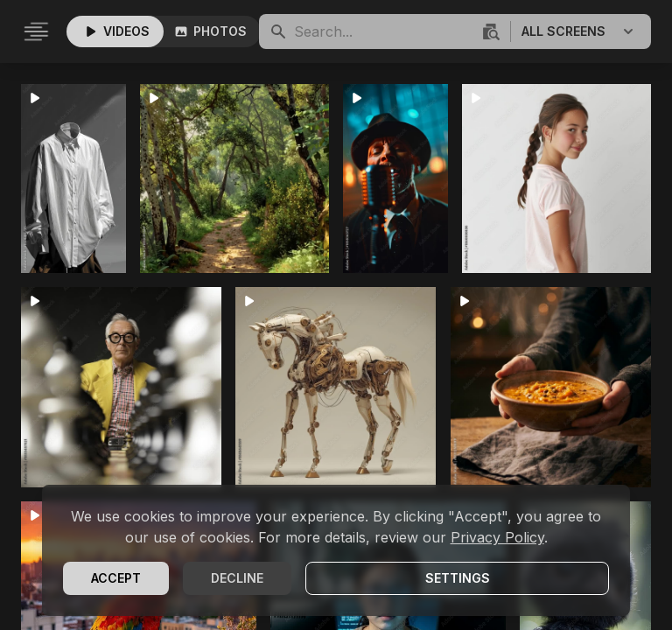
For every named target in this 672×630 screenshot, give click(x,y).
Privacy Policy (497, 537)
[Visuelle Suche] (489, 31)
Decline (237, 578)
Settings (458, 578)
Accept (116, 578)
